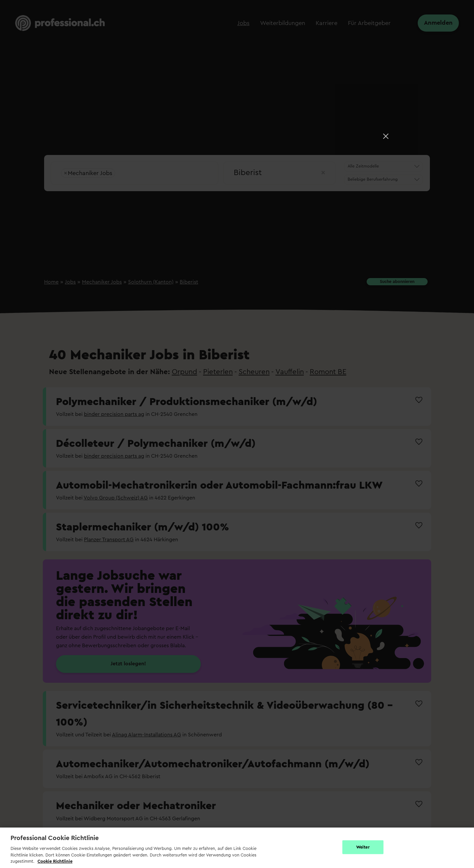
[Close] (386, 136)
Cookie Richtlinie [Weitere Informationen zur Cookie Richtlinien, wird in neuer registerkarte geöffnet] (55, 861)
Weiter (363, 847)
